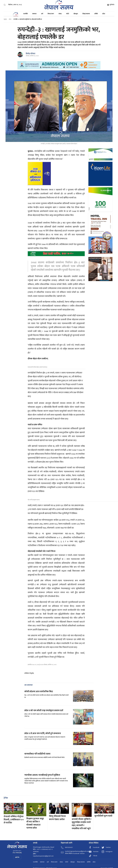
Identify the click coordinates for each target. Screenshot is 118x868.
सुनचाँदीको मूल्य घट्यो (103, 816)
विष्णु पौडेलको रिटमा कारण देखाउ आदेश (57, 818)
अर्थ (42, 14)
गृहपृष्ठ (5, 19)
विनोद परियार (31, 54)
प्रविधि (96, 14)
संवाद (60, 14)
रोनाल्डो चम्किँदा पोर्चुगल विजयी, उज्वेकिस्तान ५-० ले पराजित (14, 820)
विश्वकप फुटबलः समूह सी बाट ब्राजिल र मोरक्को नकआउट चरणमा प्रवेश (35, 823)
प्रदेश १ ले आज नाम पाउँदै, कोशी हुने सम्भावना (43, 733)
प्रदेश (104, 14)
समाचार (34, 14)
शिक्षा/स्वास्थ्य (86, 14)
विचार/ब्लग (51, 14)
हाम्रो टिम (17, 857)
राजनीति (25, 14)
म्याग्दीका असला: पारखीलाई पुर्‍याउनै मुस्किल (42, 775)
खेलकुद (76, 14)
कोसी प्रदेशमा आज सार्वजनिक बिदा (39, 692)
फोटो (68, 14)
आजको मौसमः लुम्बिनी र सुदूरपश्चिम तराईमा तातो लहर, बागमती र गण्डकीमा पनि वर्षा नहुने (81, 824)
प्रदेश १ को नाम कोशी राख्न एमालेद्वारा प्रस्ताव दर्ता (44, 710)
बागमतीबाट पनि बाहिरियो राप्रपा (37, 754)
